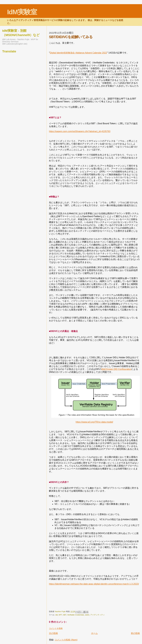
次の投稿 (53, 633)
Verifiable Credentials (76, 615)
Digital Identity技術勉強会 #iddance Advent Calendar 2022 (78, 53)
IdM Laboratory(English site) (15, 44)
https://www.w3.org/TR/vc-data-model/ (94, 422)
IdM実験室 (22, 12)
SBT (65, 615)
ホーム (94, 633)
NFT (60, 615)
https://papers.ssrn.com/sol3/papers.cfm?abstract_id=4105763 (80, 131)
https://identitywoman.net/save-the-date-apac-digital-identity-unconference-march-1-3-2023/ (94, 584)
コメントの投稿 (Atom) (66, 640)
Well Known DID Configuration (116, 369)
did (57, 615)
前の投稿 (135, 633)
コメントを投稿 (56, 628)
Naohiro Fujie (60, 611)
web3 (87, 615)
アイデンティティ (97, 615)
